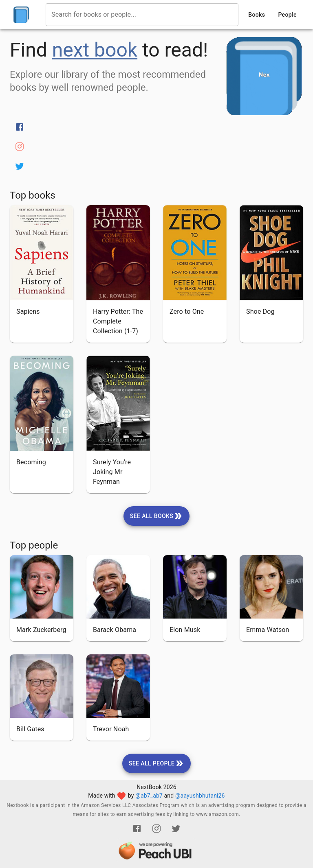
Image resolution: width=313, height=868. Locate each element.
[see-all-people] (156, 763)
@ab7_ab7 (149, 796)
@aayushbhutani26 (200, 796)
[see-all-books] (156, 516)
